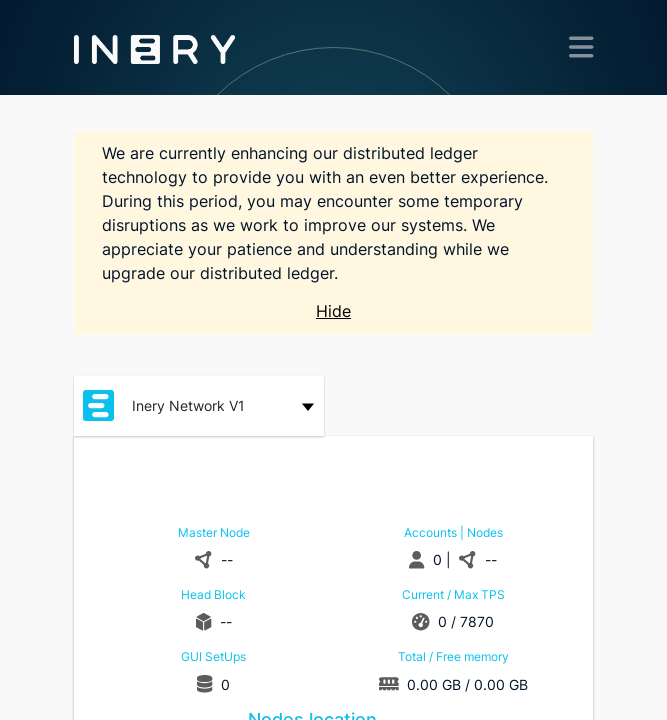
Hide (333, 311)
